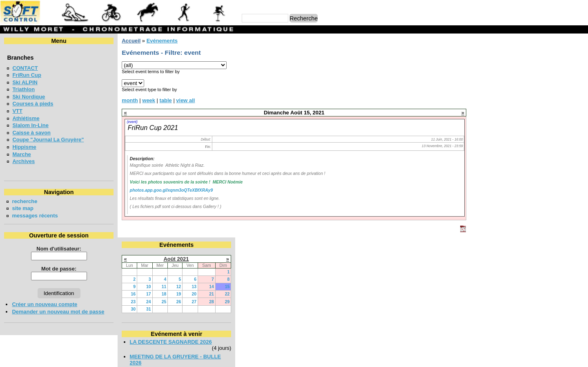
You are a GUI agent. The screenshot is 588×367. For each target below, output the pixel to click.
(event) (132, 122)
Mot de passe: (59, 269)
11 (517, 83)
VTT (17, 111)
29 (580, 97)
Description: (142, 159)
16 (486, 90)
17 (501, 90)
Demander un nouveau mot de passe (58, 312)
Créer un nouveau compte (45, 304)
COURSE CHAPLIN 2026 (513, 194)
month (130, 100)
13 (547, 83)
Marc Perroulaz (333, 357)
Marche (21, 154)
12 (531, 83)
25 (517, 97)
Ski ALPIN (25, 82)
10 (501, 83)
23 (486, 97)
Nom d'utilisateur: (59, 249)
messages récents (35, 216)
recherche (24, 201)
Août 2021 (529, 55)
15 (580, 83)
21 (564, 90)
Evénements (162, 41)
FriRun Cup (27, 75)
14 (564, 83)
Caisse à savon (31, 133)
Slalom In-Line (30, 125)
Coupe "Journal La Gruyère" (48, 140)
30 (486, 105)
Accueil (131, 41)
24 (501, 97)
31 (501, 105)
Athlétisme (26, 118)
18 (517, 90)
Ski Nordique (29, 97)
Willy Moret (278, 357)
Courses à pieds (33, 104)
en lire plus (570, 241)
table (165, 100)
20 (547, 90)
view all (185, 100)
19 (531, 90)
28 (564, 97)
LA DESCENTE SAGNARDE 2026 (523, 138)
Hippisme (24, 147)
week (149, 100)
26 (531, 97)
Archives (23, 161)
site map (23, 208)
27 (547, 97)
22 (580, 90)
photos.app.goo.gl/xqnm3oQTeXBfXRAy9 (171, 190)
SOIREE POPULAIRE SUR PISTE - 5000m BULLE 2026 (525, 177)
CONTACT (25, 68)
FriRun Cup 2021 (153, 128)
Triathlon (23, 89)
